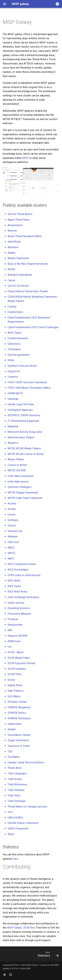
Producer (13, 619)
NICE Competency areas (22, 564)
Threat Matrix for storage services (27, 807)
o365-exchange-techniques (23, 597)
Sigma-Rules (15, 685)
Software (13, 520)
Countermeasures (18, 338)
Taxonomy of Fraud (19, 746)
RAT (10, 630)
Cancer (12, 280)
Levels (12, 515)
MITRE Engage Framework (23, 493)
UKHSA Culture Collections (23, 823)
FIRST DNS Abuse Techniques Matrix (29, 388)
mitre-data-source (18, 482)
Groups (12, 509)
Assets (12, 504)
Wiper (11, 834)
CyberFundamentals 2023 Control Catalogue (33, 327)
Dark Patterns (16, 691)
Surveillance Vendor (19, 735)
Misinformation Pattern (21, 437)
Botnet (11, 269)
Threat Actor (15, 768)
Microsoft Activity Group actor (25, 432)
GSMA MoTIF (15, 393)
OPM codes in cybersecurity (24, 575)
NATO (11, 559)
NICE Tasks (14, 586)
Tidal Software (16, 790)
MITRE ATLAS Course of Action (26, 454)
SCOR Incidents (17, 669)
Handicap (13, 399)
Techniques (14, 349)
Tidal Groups (15, 779)
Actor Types (15, 333)
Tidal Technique (17, 801)
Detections (14, 344)
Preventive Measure (19, 614)
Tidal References (18, 784)
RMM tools (14, 641)
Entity (11, 360)
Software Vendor (17, 702)
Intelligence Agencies (20, 410)
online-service (16, 603)
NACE (11, 548)
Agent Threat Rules (19, 220)
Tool (10, 812)
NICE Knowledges (18, 570)
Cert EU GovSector (18, 286)
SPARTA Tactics (17, 713)
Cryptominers (15, 312)
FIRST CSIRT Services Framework (27, 382)
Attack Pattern (16, 459)
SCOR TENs (14, 674)
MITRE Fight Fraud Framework (25, 498)
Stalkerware (14, 724)
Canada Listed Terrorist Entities (26, 762)
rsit (10, 647)
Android (12, 231)
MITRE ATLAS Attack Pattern (24, 448)
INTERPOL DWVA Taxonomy (24, 415)
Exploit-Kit (14, 371)
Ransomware (15, 625)
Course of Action (17, 465)
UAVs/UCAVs (15, 818)
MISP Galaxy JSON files (21, 928)
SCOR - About (16, 652)
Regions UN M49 (17, 636)
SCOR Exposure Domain (21, 663)
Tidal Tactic (14, 795)
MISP (25, 158)
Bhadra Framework (18, 258)
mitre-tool (13, 542)
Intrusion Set (15, 531)
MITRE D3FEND (17, 470)
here (16, 859)
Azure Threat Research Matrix (25, 236)
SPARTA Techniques (19, 718)
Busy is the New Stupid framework (28, 264)
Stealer (12, 729)
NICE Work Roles (18, 592)
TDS (10, 751)
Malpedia (13, 426)
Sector (11, 680)
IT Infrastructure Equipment (23, 421)
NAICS (11, 553)
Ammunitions (15, 225)
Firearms (13, 377)
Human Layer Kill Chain (21, 404)
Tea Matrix (14, 757)
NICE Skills (14, 581)
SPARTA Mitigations (19, 707)
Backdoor (13, 247)
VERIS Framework (18, 829)
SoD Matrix (14, 696)
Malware (13, 536)
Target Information (18, 740)
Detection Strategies (20, 487)
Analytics (13, 443)
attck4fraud (14, 242)
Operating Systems (19, 608)
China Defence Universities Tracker (28, 291)
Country (12, 307)
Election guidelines (19, 355)
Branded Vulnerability (20, 275)
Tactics (12, 526)
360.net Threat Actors (20, 214)
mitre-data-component (21, 476)
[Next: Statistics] (48, 955)
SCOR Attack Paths (19, 658)
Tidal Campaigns (17, 773)
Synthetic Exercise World (22, 366)
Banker (12, 253)
